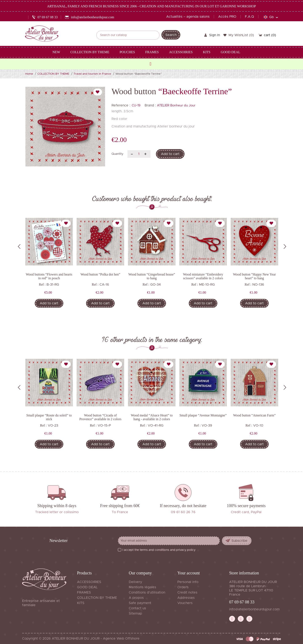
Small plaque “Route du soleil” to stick (49, 417)
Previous (19, 246)
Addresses (186, 598)
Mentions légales (142, 587)
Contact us (137, 608)
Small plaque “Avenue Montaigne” (203, 415)
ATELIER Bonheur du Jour (176, 105)
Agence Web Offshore (121, 639)
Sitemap (135, 614)
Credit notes (187, 592)
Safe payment (140, 603)
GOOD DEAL (87, 587)
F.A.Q (249, 17)
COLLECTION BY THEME (97, 598)
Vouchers (185, 603)
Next (285, 246)
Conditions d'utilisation (147, 592)
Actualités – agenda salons (188, 17)
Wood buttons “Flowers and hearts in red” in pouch (49, 276)
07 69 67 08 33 (242, 602)
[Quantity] (139, 154)
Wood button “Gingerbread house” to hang (152, 276)
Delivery (135, 582)
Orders (183, 587)
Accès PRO (227, 17)
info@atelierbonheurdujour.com (254, 609)
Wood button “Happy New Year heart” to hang (254, 276)
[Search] (128, 35)
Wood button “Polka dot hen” (100, 274)
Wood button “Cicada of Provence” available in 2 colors (100, 417)
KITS (81, 603)
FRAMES (84, 592)
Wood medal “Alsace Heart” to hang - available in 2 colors (152, 417)
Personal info (188, 582)
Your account (189, 573)
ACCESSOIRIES (89, 582)
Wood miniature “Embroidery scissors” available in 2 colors (203, 276)
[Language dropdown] (271, 17)
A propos (136, 598)
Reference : (121, 105)
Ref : (42, 284)
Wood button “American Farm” (254, 415)
